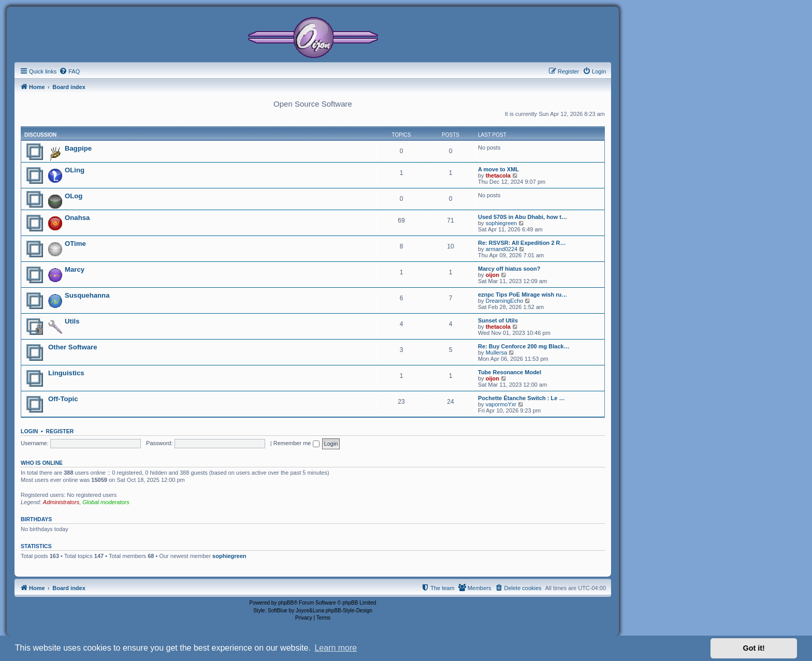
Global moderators (106, 502)
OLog (74, 196)
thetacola (498, 175)
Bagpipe (78, 148)
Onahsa (77, 218)
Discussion (40, 135)
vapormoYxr (501, 404)
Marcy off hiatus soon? (509, 269)
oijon (492, 275)
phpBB (286, 603)
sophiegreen (502, 223)
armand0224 (502, 249)
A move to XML (498, 169)
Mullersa (497, 352)
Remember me (296, 443)
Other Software (73, 347)
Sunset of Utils (498, 320)
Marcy (75, 269)
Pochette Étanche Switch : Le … (521, 398)
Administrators (61, 502)
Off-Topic (63, 399)
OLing (75, 170)
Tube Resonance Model (510, 372)
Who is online (42, 463)
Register (60, 431)
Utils (72, 321)
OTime (75, 244)
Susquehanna (87, 295)
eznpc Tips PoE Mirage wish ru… (523, 295)
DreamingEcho (505, 301)
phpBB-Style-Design (349, 611)
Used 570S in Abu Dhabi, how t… (523, 217)
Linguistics (66, 373)
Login (29, 431)
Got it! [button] (754, 648)
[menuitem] (69, 71)
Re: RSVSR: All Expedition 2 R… (522, 243)
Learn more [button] (336, 648)
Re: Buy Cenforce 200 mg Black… (524, 346)
